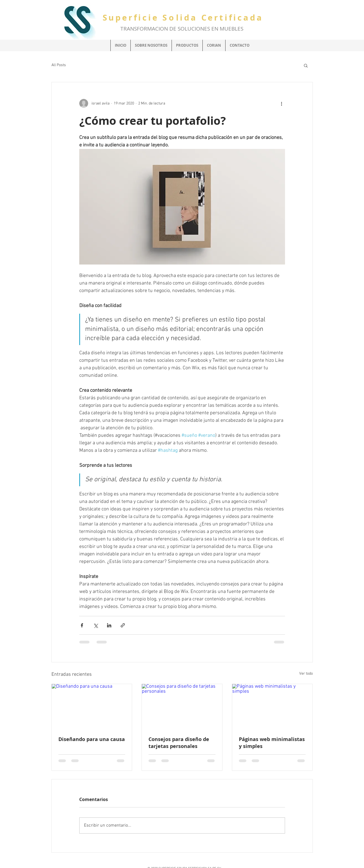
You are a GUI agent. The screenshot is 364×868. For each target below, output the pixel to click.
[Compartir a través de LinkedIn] (109, 625)
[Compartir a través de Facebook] (82, 625)
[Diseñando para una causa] (92, 707)
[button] (306, 65)
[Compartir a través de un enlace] (123, 625)
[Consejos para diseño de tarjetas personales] (182, 707)
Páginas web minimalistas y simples (272, 743)
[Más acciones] (282, 103)
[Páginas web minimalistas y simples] (272, 707)
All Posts (59, 65)
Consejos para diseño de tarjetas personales (179, 743)
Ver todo (306, 674)
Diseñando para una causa (92, 739)
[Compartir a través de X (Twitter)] (96, 625)
